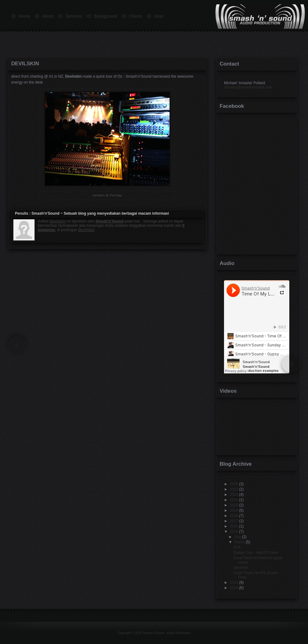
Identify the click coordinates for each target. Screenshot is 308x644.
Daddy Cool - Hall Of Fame (256, 553)
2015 (234, 532)
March (239, 542)
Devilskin (25, 64)
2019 (234, 510)
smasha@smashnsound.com (248, 87)
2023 (234, 489)
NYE (237, 547)
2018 (234, 516)
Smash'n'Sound (45, 213)
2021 (234, 500)
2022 (234, 495)
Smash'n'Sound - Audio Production (166, 633)
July (238, 537)
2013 (234, 588)
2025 (234, 484)
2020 (234, 505)
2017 (234, 521)
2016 (234, 526)
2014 (234, 582)
